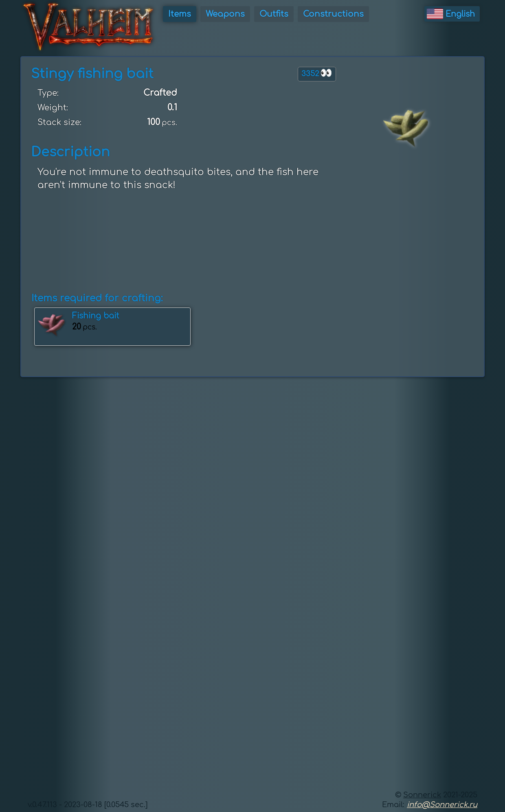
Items (180, 14)
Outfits (274, 14)
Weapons (225, 14)
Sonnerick (422, 795)
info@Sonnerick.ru (442, 805)
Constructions (333, 14)
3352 (317, 73)
